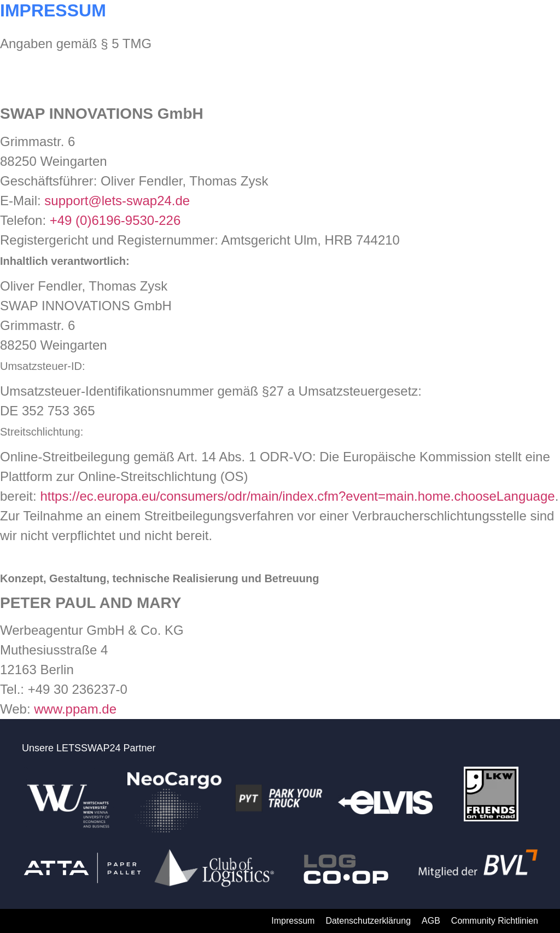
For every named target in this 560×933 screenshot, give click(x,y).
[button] (529, 21)
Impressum (293, 921)
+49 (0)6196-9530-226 (115, 220)
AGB (431, 921)
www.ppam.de (75, 709)
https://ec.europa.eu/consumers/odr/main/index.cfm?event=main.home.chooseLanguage (297, 496)
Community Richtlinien (495, 921)
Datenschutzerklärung (368, 921)
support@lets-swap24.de (117, 201)
